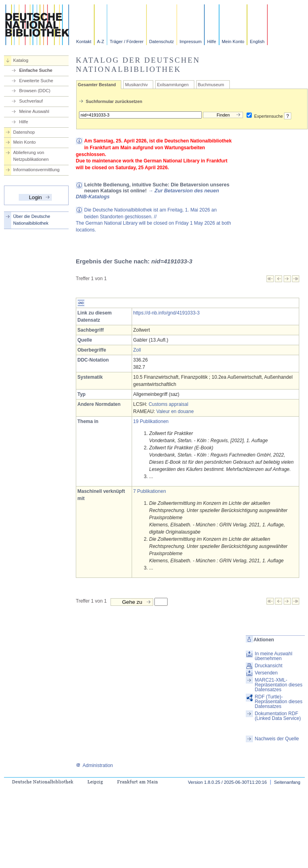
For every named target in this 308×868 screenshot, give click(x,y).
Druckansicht (269, 666)
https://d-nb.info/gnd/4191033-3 (167, 313)
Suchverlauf (31, 101)
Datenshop (24, 132)
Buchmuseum (211, 85)
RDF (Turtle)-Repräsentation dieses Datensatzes (279, 702)
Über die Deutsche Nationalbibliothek (32, 220)
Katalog (21, 60)
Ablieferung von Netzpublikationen (31, 156)
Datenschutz (162, 42)
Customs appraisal (168, 404)
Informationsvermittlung (36, 170)
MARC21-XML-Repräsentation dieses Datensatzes (279, 685)
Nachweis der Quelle (277, 739)
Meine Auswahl (34, 111)
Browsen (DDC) (35, 91)
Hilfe (211, 42)
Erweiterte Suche (36, 81)
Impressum (191, 42)
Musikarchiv (136, 85)
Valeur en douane (175, 411)
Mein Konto (233, 42)
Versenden (266, 673)
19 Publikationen (151, 421)
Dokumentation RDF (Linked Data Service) (278, 716)
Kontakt (84, 42)
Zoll (137, 350)
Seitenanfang (287, 782)
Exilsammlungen (173, 85)
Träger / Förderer (127, 42)
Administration (94, 765)
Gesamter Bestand (97, 85)
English (257, 42)
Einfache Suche (36, 70)
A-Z (101, 42)
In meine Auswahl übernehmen (274, 656)
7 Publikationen (150, 491)
